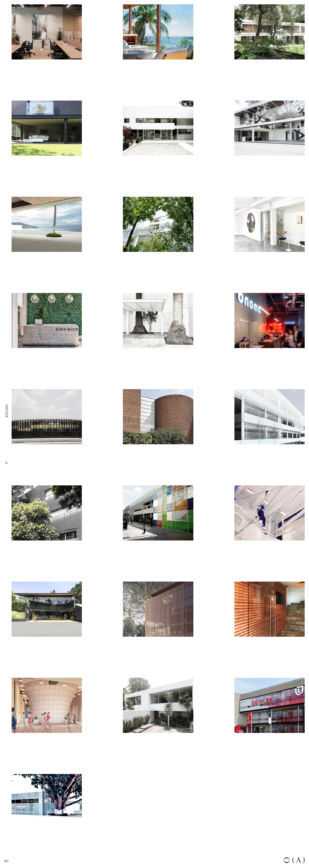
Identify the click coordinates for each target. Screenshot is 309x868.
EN (6, 861)
